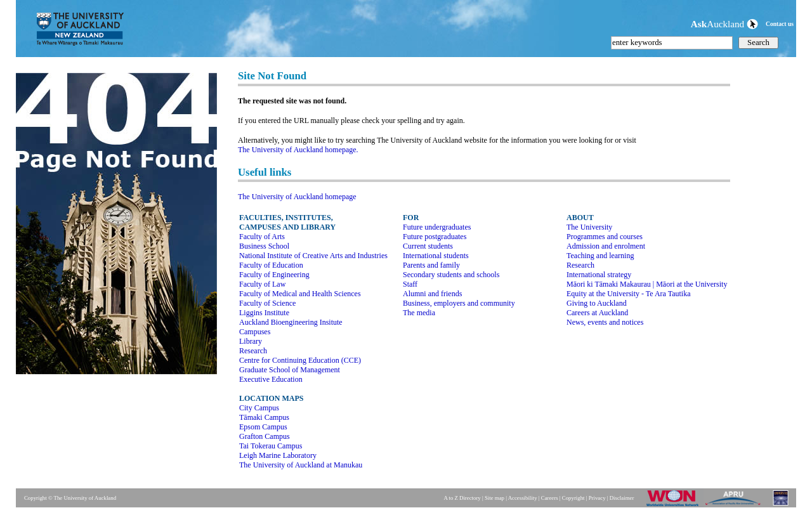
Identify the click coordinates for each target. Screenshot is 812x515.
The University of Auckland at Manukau (301, 465)
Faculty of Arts (262, 237)
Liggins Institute (264, 313)
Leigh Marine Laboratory (278, 455)
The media (419, 313)
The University (589, 227)
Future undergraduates (437, 227)
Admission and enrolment (606, 246)
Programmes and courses (605, 237)
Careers (550, 498)
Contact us (780, 24)
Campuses (255, 332)
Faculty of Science (267, 303)
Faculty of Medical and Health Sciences (300, 294)
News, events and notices (605, 322)
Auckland (724, 24)
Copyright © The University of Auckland (70, 498)
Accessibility (523, 498)
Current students (428, 246)
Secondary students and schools (451, 275)
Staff (410, 284)
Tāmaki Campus (264, 417)
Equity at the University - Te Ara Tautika (629, 294)
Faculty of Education (271, 265)
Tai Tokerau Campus (271, 446)
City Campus (259, 408)
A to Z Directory (462, 498)
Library (251, 341)
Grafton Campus (265, 436)
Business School (264, 246)
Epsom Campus (263, 427)
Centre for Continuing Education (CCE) (300, 360)
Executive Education (271, 379)
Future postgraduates (435, 237)
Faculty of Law (262, 284)
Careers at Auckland (597, 313)
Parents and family (431, 265)
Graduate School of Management (290, 370)
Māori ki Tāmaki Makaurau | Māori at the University (647, 284)
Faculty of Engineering (274, 275)
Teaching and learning (600, 256)
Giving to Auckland (597, 303)
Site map (494, 498)
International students (436, 256)
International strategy (599, 275)
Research (253, 351)
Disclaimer (622, 498)
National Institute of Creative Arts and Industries (313, 256)
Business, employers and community (459, 303)
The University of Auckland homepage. (298, 150)
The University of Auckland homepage (297, 197)
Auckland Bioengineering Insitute (291, 322)
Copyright (573, 498)
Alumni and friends (432, 294)
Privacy (597, 498)
